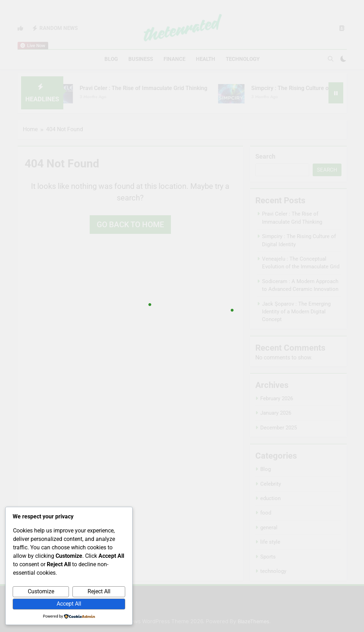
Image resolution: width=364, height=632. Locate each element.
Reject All (99, 591)
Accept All (69, 604)
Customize (41, 591)
